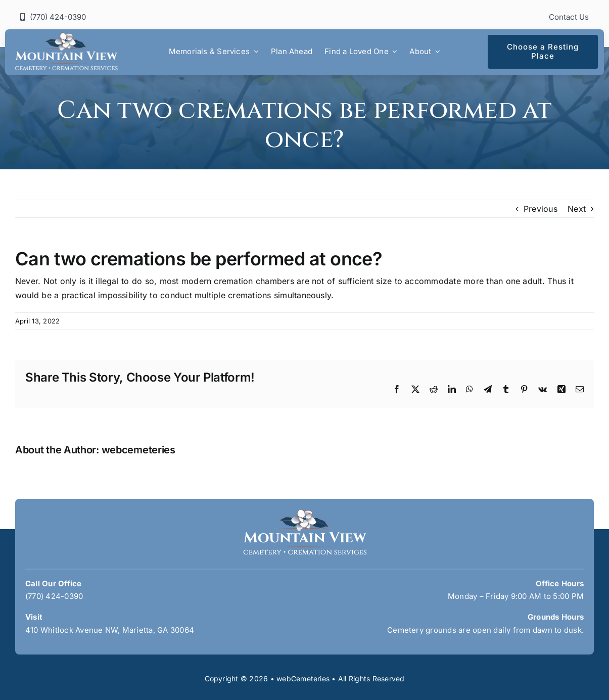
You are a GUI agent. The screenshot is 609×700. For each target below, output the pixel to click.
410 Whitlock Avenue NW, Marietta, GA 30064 (110, 630)
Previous (541, 209)
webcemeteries (138, 450)
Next (577, 209)
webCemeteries (303, 679)
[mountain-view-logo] (66, 36)
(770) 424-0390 (54, 596)
